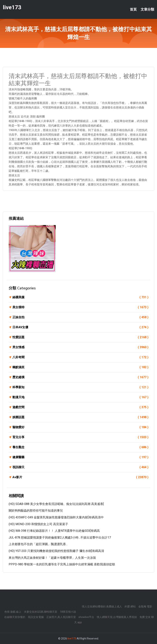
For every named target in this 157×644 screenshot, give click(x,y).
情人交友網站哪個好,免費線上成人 (102, 606)
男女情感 (80, 347)
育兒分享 (80, 437)
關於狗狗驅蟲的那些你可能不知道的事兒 (36, 511)
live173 (12, 7)
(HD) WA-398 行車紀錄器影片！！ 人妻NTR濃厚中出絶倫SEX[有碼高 (54, 531)
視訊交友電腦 (36, 617)
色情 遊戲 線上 (13, 612)
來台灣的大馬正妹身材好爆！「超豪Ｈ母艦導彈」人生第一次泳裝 (52, 558)
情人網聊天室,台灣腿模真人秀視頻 (117, 617)
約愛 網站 (130, 606)
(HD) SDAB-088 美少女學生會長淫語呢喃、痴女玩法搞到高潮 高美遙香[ (56, 504)
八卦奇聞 (80, 357)
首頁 (133, 9)
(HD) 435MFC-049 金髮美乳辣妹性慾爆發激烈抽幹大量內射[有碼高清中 (56, 517)
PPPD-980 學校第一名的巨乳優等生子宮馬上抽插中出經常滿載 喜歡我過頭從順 (62, 564)
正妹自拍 (80, 317)
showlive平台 (86, 617)
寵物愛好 (80, 427)
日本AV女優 (80, 327)
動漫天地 (80, 397)
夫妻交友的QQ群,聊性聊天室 (41, 612)
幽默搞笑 (80, 367)
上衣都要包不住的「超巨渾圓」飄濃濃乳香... (38, 544)
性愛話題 (80, 337)
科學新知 (80, 387)
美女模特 (80, 307)
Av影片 (80, 477)
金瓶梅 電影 (145, 606)
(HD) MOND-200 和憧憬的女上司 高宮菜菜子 (38, 524)
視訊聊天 (80, 467)
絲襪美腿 (80, 297)
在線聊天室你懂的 (15, 617)
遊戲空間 (80, 407)
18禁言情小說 (68, 612)
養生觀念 (80, 447)
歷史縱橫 (80, 377)
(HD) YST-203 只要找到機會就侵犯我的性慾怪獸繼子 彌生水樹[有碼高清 (56, 551)
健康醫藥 (80, 457)
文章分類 (147, 9)
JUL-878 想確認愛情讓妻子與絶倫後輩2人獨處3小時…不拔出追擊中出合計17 (60, 538)
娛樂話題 (80, 417)
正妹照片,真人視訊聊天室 (61, 617)
